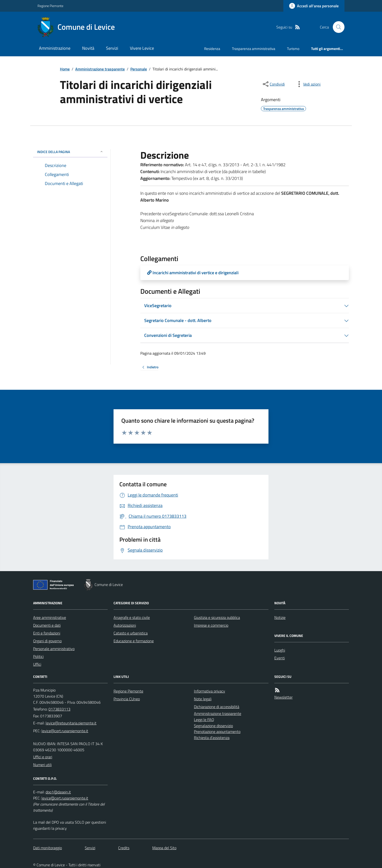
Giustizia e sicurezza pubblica (217, 617)
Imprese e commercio (211, 625)
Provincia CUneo (127, 699)
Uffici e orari (43, 757)
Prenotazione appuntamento (217, 731)
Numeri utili (42, 765)
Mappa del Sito (164, 848)
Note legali (203, 699)
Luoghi (280, 650)
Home (65, 69)
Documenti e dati (47, 625)
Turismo (293, 49)
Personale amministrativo (54, 649)
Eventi (280, 658)
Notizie (280, 617)
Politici (38, 656)
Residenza (212, 49)
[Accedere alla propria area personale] (314, 6)
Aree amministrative (50, 617)
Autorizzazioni (125, 625)
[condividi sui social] (273, 84)
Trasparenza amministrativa (254, 49)
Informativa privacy (210, 691)
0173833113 (59, 709)
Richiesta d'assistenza (212, 738)
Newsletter (283, 697)
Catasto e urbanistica (131, 633)
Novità (88, 48)
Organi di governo (47, 641)
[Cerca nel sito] (337, 27)
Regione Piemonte (50, 6)
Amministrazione (55, 48)
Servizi (112, 48)
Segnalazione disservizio (213, 726)
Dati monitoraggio (48, 848)
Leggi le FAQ (204, 720)
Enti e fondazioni (47, 633)
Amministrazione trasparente (100, 69)
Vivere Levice (142, 48)
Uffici (37, 664)
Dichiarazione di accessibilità (217, 707)
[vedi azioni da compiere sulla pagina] (308, 84)
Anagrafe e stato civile (132, 617)
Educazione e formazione (134, 641)
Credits (124, 848)
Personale (139, 69)
